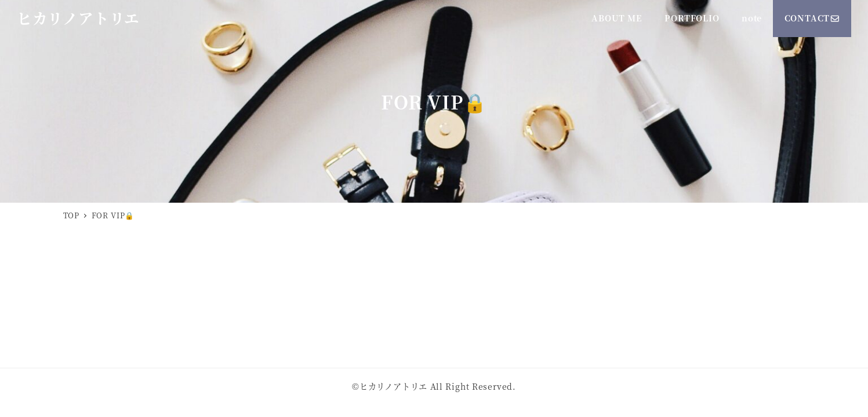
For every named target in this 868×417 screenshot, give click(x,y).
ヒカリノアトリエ (78, 18)
